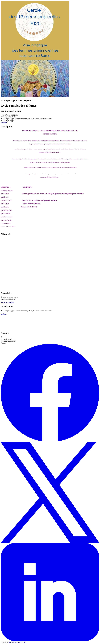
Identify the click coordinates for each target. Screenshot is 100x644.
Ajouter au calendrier (7, 302)
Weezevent (12, 642)
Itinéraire (4, 314)
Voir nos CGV (21, 642)
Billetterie (4, 122)
